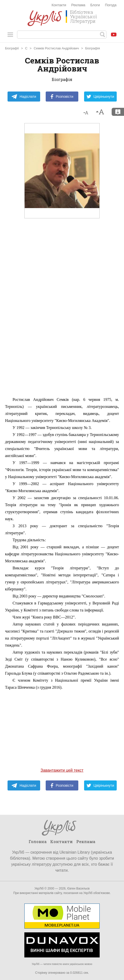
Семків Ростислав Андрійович (56, 48)
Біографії (12, 48)
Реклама (78, 5)
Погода (111, 5)
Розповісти (62, 97)
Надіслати (24, 97)
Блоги (95, 5)
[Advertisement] (62, 319)
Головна (38, 841)
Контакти (59, 5)
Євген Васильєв (78, 888)
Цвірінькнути (100, 97)
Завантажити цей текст (62, 770)
